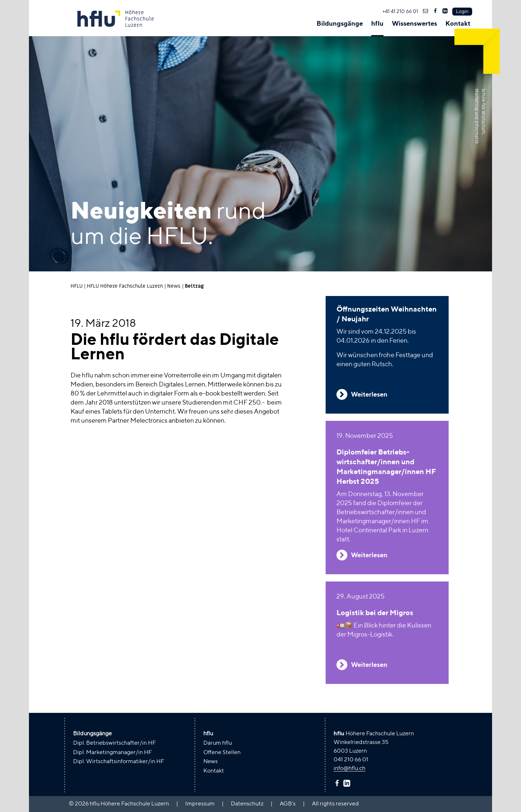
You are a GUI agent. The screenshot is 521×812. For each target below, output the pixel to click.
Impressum (200, 804)
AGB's (288, 804)
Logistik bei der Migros (375, 613)
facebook (338, 783)
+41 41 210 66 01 (400, 12)
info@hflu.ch (350, 769)
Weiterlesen (369, 395)
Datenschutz (247, 804)
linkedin (348, 783)
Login (462, 12)
